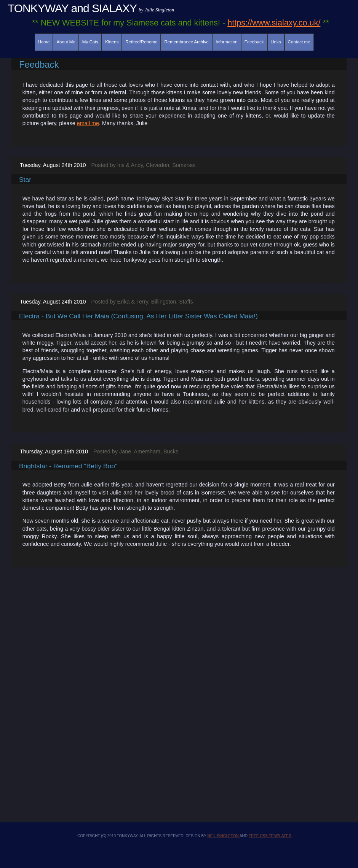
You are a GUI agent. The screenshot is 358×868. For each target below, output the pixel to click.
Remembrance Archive (187, 42)
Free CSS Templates (270, 836)
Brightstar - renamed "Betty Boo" (68, 466)
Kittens (112, 42)
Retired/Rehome (142, 42)
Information (227, 42)
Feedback (254, 42)
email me (88, 123)
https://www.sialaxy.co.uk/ (274, 23)
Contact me (299, 42)
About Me (66, 42)
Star (25, 180)
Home (44, 42)
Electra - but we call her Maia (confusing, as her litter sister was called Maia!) (138, 316)
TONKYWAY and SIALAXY (72, 8)
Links (276, 42)
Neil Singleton (223, 836)
